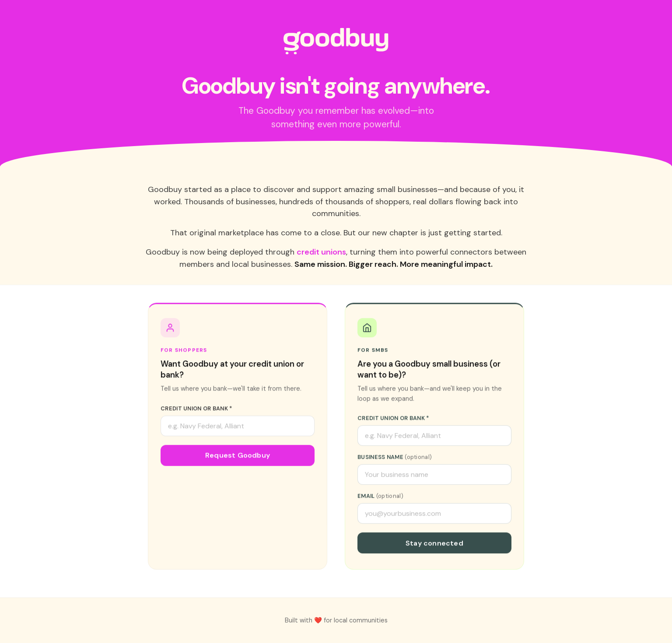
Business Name (395, 459)
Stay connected (434, 545)
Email (380, 498)
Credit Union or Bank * (196, 410)
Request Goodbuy (238, 457)
